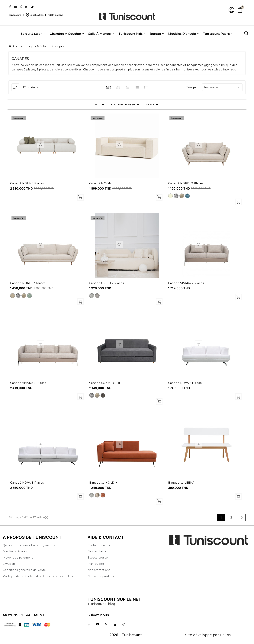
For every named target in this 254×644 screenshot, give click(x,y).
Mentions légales (15, 551)
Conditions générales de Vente (24, 570)
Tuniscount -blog (101, 604)
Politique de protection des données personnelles (38, 576)
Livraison (9, 564)
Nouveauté (222, 87)
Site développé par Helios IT (210, 635)
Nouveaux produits (101, 576)
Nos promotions (99, 570)
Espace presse (98, 558)
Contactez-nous (99, 545)
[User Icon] (231, 10)
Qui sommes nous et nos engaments (29, 545)
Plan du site (96, 564)
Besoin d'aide (97, 551)
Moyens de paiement (18, 558)
